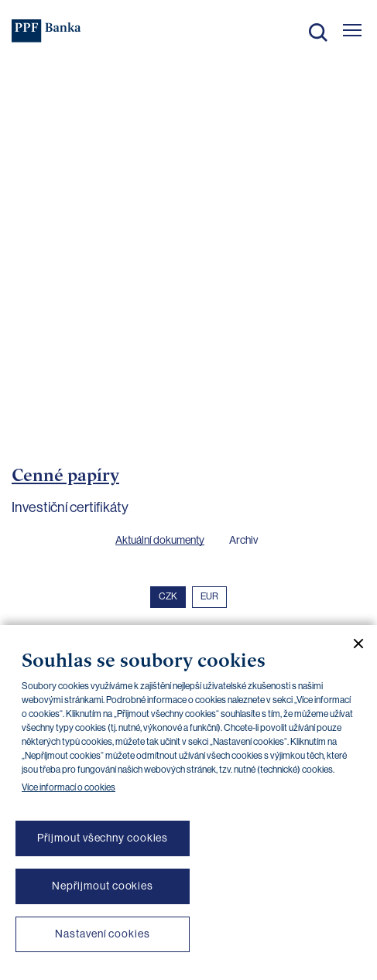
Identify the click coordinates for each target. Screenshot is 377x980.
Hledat (318, 32)
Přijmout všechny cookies (103, 838)
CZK (168, 596)
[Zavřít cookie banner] (352, 644)
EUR (209, 596)
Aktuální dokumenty (160, 540)
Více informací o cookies (69, 787)
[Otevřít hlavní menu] (352, 30)
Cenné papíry (65, 475)
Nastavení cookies (102, 934)
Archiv (243, 540)
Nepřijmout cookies (103, 886)
